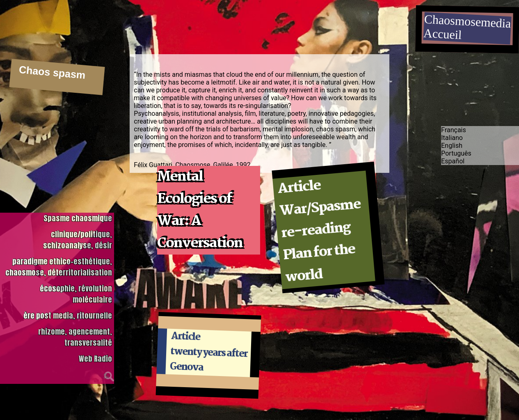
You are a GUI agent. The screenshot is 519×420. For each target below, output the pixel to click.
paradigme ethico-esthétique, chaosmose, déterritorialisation (59, 266)
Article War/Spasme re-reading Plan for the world (319, 232)
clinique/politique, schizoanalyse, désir (78, 239)
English (452, 144)
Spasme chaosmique (78, 217)
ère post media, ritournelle (68, 314)
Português (456, 152)
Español (453, 160)
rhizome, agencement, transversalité (75, 336)
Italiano (452, 136)
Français (454, 128)
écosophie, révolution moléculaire (76, 293)
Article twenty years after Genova (209, 352)
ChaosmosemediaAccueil (468, 27)
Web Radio (95, 357)
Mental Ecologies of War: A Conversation (200, 210)
